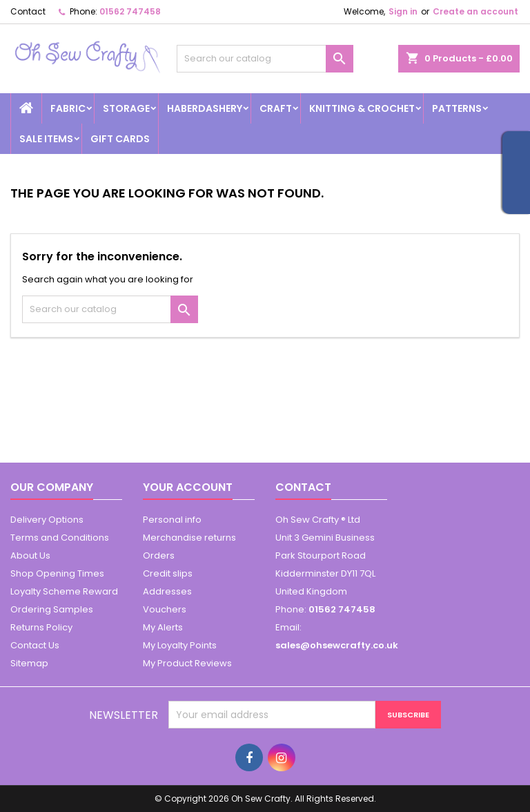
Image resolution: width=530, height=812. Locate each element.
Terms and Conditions (60, 538)
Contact (28, 11)
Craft (276, 108)
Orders (159, 555)
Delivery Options (47, 520)
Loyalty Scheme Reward (64, 591)
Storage (126, 108)
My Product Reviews (187, 663)
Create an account (475, 11)
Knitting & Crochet (362, 108)
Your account (188, 487)
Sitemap (29, 663)
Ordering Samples (52, 609)
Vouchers (165, 609)
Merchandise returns (189, 538)
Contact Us (35, 645)
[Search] (265, 59)
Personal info (172, 520)
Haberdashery (205, 108)
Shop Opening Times (57, 573)
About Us (30, 555)
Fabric (68, 108)
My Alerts (163, 627)
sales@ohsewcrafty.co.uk (337, 645)
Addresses (167, 591)
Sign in (403, 11)
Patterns (457, 108)
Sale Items (46, 139)
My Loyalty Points (180, 645)
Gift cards (120, 139)
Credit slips (168, 573)
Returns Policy (41, 627)
